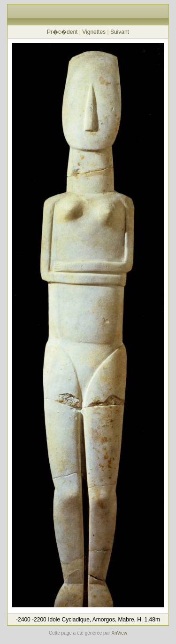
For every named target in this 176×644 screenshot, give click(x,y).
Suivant (120, 32)
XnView (119, 633)
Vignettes (94, 32)
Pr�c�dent (62, 32)
